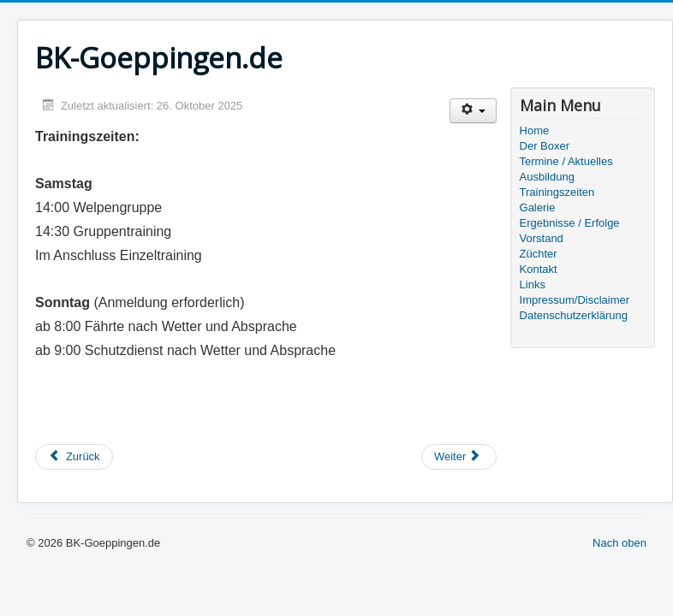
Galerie (538, 207)
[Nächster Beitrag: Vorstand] (459, 457)
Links (533, 284)
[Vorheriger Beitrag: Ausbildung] (74, 457)
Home (535, 130)
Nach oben (619, 543)
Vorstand (542, 238)
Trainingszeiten (557, 192)
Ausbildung (547, 177)
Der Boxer (545, 146)
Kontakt (539, 269)
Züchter (539, 254)
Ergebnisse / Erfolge (570, 223)
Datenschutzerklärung (574, 315)
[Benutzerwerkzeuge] (473, 111)
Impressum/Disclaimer (575, 300)
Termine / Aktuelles (566, 161)
